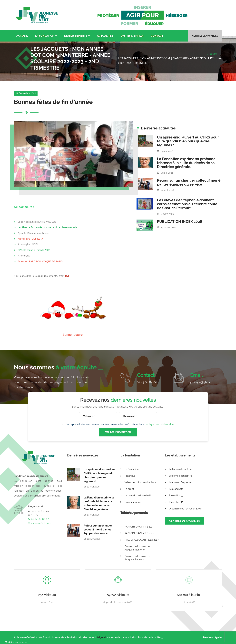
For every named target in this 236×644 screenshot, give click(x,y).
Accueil (213, 54)
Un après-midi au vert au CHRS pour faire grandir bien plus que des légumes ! (188, 141)
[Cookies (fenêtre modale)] (16, 642)
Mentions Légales (213, 637)
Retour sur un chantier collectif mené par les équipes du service (189, 182)
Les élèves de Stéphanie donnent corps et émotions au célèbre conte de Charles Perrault (187, 204)
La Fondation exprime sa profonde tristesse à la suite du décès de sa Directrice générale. (186, 163)
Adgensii (101, 637)
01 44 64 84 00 (147, 382)
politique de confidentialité (159, 424)
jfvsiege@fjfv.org (201, 382)
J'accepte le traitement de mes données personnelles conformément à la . (120, 424)
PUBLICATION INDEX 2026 (179, 222)
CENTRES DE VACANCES (185, 521)
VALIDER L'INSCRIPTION (118, 432)
